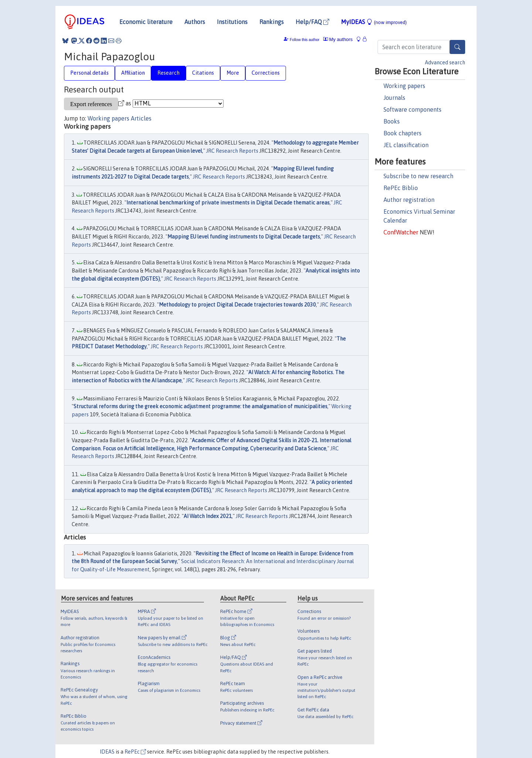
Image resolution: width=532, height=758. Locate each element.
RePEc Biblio (401, 188)
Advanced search (445, 62)
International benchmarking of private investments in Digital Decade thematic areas (228, 203)
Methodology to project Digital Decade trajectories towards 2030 (237, 305)
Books (392, 121)
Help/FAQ (312, 22)
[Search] (457, 47)
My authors (338, 39)
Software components (412, 109)
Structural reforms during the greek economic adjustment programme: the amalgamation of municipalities (200, 406)
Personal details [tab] (89, 73)
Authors (195, 22)
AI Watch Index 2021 (208, 516)
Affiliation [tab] (133, 73)
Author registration (409, 200)
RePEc (135, 752)
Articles (141, 118)
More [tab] (233, 73)
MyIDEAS (374, 22)
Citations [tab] (203, 73)
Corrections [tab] (266, 73)
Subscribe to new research (418, 176)
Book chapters (403, 133)
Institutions (232, 22)
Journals (394, 98)
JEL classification (406, 145)
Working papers (404, 86)
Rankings (272, 22)
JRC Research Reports (232, 151)
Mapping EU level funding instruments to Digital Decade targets (244, 237)
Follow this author (304, 40)
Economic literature (146, 22)
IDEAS (107, 752)
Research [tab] (168, 73)
